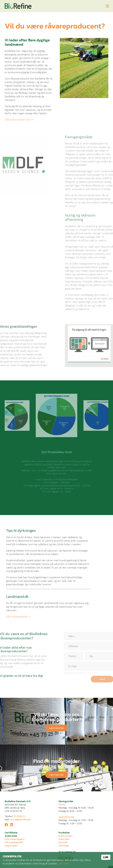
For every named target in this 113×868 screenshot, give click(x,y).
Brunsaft (63, 842)
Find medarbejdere (15, 839)
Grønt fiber (64, 839)
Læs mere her (57, 728)
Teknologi (64, 845)
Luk (106, 857)
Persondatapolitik (14, 842)
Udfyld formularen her (17, 120)
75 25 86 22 (19, 816)
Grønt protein (66, 836)
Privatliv (95, 673)
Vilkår (103, 673)
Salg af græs (11, 845)
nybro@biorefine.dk (20, 819)
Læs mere (64, 863)
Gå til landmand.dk (17, 617)
